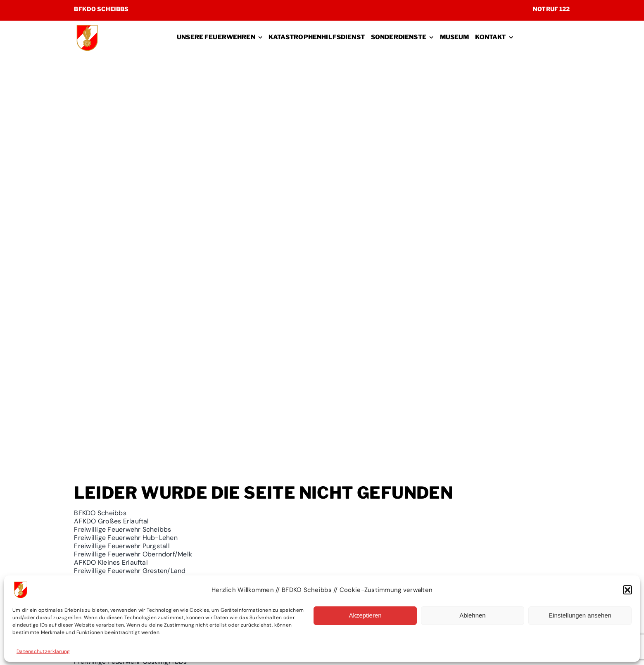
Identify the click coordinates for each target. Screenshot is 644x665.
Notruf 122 (551, 9)
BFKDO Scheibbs (101, 9)
